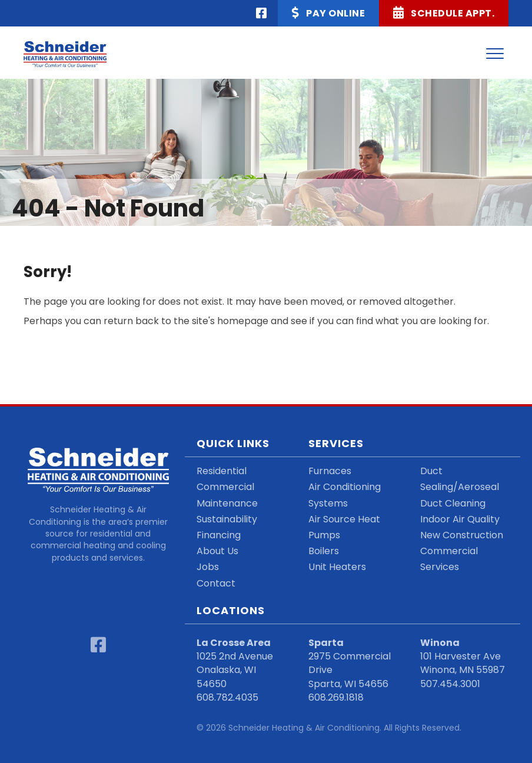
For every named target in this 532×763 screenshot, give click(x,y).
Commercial (225, 487)
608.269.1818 (336, 697)
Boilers (324, 551)
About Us (217, 551)
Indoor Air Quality (460, 519)
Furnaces (330, 471)
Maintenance (227, 503)
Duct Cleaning (453, 503)
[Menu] (495, 54)
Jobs (208, 567)
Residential (222, 471)
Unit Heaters (337, 567)
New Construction (462, 535)
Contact (216, 583)
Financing (219, 535)
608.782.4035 (227, 697)
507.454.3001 (450, 684)
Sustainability (227, 519)
